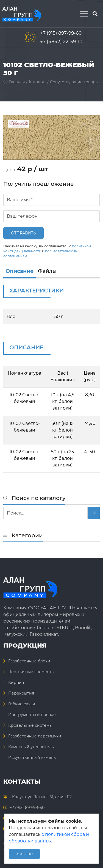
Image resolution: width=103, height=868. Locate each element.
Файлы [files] (47, 271)
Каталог (37, 82)
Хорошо (24, 854)
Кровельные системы (30, 725)
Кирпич (16, 682)
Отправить (23, 233)
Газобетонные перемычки (35, 736)
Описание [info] (20, 271)
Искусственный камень (32, 758)
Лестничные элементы (31, 672)
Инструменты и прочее (32, 715)
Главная (14, 82)
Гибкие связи (22, 704)
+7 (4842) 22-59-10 (61, 42)
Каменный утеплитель (31, 747)
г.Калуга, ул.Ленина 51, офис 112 (41, 797)
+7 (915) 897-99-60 (61, 33)
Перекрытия (21, 693)
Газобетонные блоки (29, 661)
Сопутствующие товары (74, 82)
